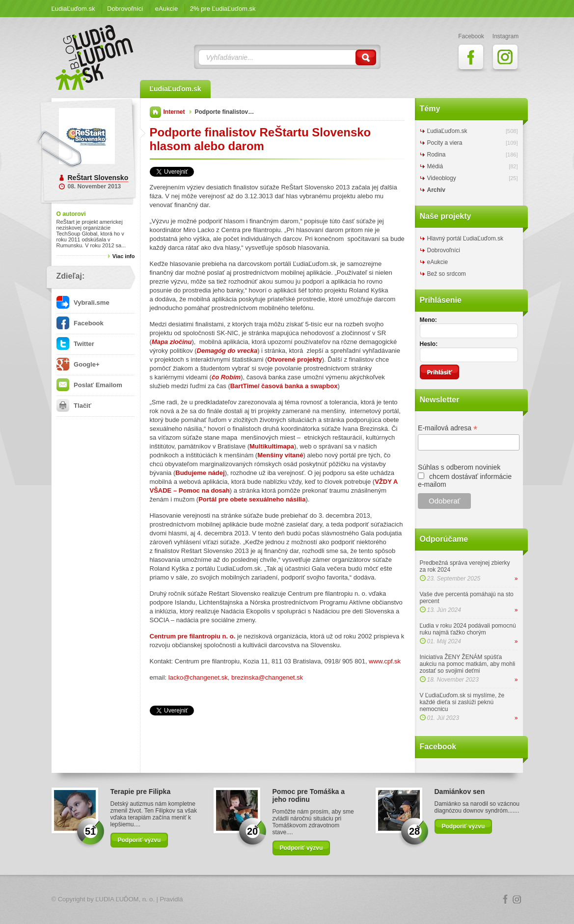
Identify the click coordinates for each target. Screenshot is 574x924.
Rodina (437, 155)
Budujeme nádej (200, 473)
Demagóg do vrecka (227, 351)
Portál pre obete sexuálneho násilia (252, 499)
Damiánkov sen (460, 792)
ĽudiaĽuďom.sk (73, 9)
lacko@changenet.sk (198, 677)
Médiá (435, 166)
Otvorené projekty (294, 359)
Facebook (80, 323)
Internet (174, 112)
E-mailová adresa (448, 428)
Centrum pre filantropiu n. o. (193, 636)
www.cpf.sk (385, 661)
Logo (287, 900)
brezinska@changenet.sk (267, 677)
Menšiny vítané (280, 455)
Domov (155, 112)
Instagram (517, 899)
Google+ (78, 364)
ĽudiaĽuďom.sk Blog (95, 57)
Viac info (124, 256)
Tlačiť (74, 406)
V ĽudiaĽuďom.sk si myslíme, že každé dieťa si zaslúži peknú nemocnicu (462, 702)
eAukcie (166, 9)
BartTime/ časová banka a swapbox (284, 386)
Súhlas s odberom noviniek (459, 467)
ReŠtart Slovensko (98, 178)
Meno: (428, 320)
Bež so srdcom (447, 274)
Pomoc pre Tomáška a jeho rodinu (309, 795)
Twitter (75, 344)
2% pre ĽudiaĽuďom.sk (223, 9)
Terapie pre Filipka (141, 792)
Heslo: (429, 344)
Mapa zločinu (172, 342)
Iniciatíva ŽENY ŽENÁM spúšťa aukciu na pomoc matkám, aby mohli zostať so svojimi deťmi (468, 664)
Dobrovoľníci (125, 9)
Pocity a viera (445, 143)
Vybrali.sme (83, 303)
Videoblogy (442, 178)
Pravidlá (172, 899)
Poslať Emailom (89, 385)
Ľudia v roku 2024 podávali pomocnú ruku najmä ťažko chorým (468, 629)
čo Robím (226, 377)
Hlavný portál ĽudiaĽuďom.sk (465, 238)
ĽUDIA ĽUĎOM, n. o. (125, 899)
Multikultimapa (272, 446)
